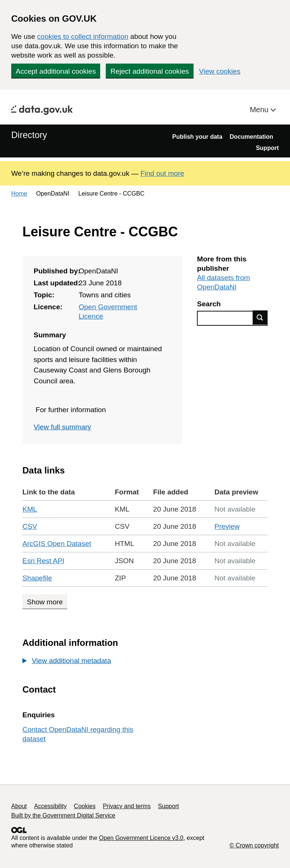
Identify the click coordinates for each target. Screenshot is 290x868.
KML (30, 509)
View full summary (62, 427)
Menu (260, 110)
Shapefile (37, 578)
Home (19, 194)
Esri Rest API (43, 561)
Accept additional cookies (56, 71)
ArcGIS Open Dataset (57, 544)
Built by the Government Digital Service (63, 815)
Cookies (85, 806)
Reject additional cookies (149, 71)
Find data (260, 318)
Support (267, 148)
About (19, 806)
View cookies (220, 71)
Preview (227, 526)
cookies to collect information (83, 36)
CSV (30, 526)
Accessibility (50, 806)
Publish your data (197, 137)
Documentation (252, 137)
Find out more (162, 173)
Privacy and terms (127, 806)
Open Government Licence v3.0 (141, 838)
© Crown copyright (254, 845)
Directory (29, 135)
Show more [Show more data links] (45, 602)
